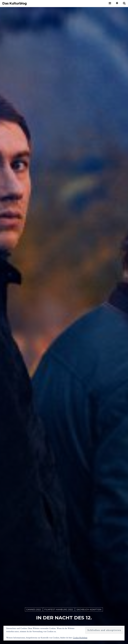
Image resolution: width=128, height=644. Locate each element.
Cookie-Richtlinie (80, 638)
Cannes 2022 (34, 610)
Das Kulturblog (15, 4)
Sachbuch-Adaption (89, 610)
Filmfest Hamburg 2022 (59, 610)
